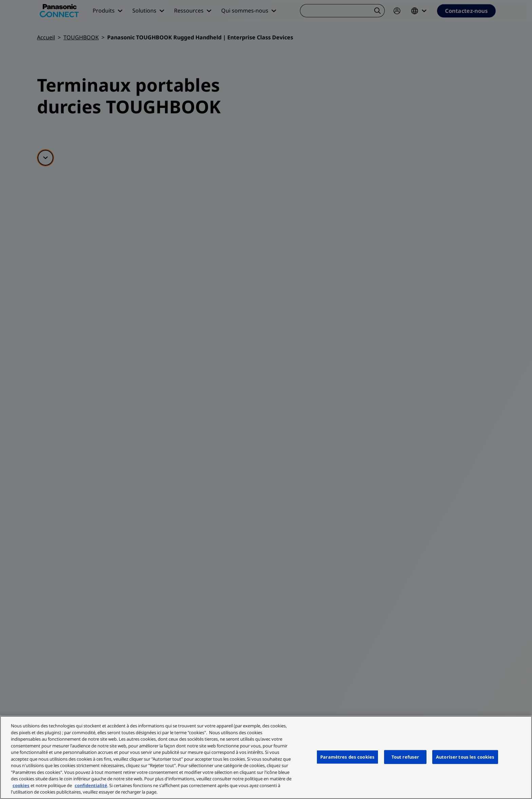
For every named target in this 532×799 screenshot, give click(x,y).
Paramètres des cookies (347, 757)
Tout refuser (405, 757)
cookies (21, 785)
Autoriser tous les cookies (465, 757)
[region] (266, 757)
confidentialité (91, 785)
